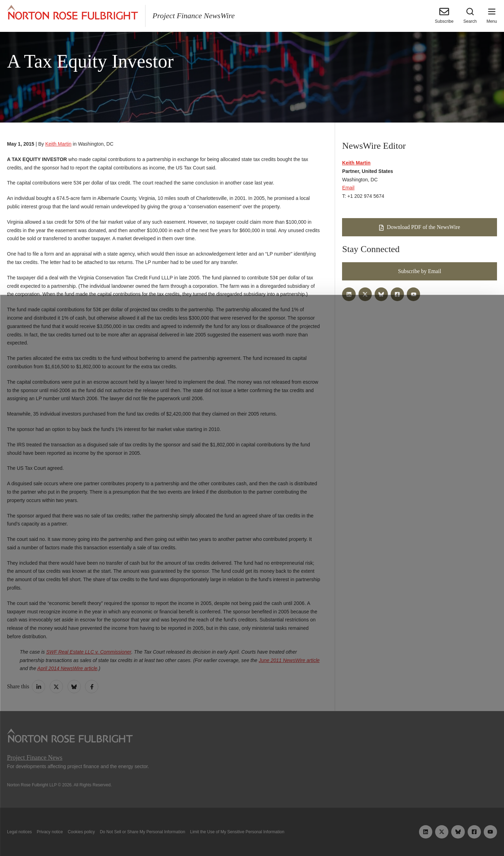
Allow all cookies (155, 834)
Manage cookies (252, 834)
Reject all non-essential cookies (353, 834)
